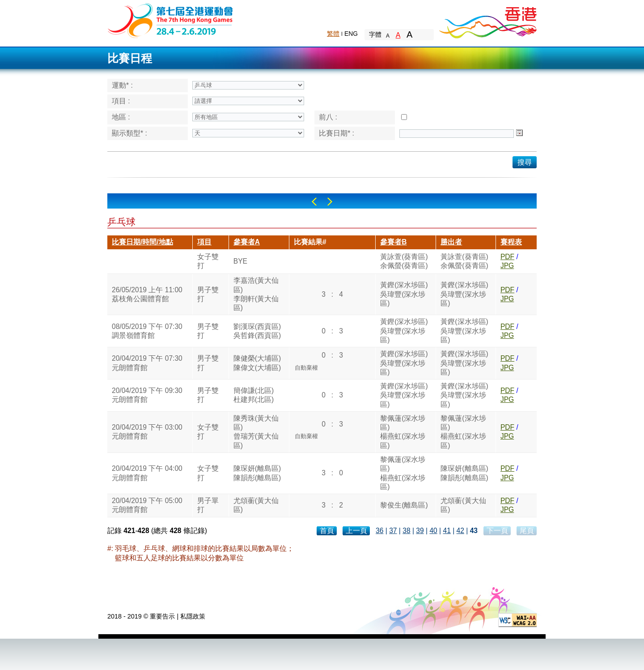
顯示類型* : (129, 133)
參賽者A (247, 242)
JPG (507, 266)
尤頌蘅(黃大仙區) (256, 505)
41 (447, 531)
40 (433, 531)
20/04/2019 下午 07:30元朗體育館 (147, 363)
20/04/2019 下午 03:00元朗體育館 (147, 432)
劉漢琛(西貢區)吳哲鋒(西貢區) (257, 331)
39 (420, 531)
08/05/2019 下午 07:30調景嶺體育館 (147, 331)
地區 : (121, 117)
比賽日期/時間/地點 (142, 242)
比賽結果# (310, 242)
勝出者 (451, 242)
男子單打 (208, 505)
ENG (351, 34)
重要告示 (162, 616)
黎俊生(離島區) (404, 505)
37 (393, 531)
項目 (204, 242)
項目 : (121, 101)
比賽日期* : (337, 133)
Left (314, 202)
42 (460, 531)
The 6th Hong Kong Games (171, 20)
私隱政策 (193, 616)
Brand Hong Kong (487, 20)
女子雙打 (208, 261)
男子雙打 (208, 294)
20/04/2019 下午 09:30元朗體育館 (147, 395)
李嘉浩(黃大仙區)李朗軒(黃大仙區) (256, 294)
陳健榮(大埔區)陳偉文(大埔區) (257, 363)
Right (330, 202)
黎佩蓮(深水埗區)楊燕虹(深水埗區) (403, 432)
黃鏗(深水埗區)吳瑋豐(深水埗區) (404, 294)
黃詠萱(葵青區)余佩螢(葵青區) (404, 261)
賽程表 (511, 242)
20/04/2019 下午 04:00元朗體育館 (147, 473)
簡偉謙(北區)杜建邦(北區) (254, 395)
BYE (240, 261)
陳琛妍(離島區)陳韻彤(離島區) (257, 473)
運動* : (122, 85)
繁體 (333, 34)
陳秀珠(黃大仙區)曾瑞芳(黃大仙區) (256, 432)
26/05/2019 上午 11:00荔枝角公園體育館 (147, 294)
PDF (507, 257)
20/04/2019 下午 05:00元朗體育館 (147, 505)
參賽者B (393, 242)
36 (379, 531)
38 (406, 531)
